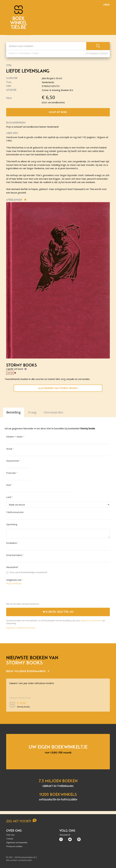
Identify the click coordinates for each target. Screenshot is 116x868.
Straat (9, 449)
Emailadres (12, 543)
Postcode (11, 473)
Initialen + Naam (14, 437)
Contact (10, 839)
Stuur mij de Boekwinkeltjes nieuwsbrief (27, 572)
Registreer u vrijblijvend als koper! (21, 628)
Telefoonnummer (15, 512)
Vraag (32, 412)
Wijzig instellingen (14, 583)
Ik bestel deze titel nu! (58, 612)
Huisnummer (13, 461)
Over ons (10, 835)
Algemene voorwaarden (91, 621)
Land (9, 497)
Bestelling (13, 412)
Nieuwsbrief (12, 567)
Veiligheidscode (14, 580)
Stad (8, 485)
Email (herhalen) (14, 555)
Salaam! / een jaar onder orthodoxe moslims (32, 683)
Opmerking (12, 524)
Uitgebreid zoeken (97, 53)
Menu (107, 5)
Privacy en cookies (14, 846)
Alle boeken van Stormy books (58, 388)
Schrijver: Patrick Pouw (20, 698)
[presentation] (30, 594)
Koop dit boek (58, 112)
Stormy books (21, 365)
